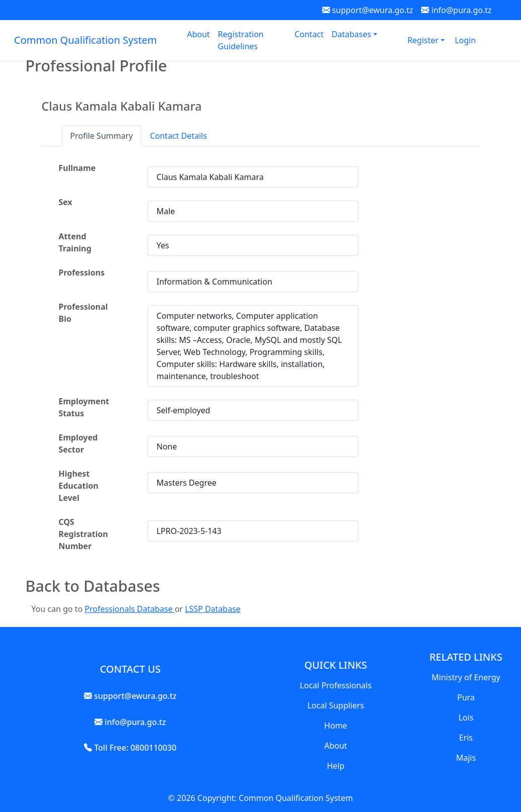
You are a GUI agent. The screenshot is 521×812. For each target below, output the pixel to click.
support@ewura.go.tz (368, 10)
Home (336, 726)
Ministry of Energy (466, 677)
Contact (309, 34)
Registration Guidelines (241, 40)
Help (336, 766)
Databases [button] (352, 34)
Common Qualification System (85, 40)
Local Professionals (336, 685)
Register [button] (424, 40)
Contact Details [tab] (178, 136)
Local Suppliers (336, 705)
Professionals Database (129, 609)
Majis (466, 758)
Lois (466, 717)
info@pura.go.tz (456, 10)
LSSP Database (213, 609)
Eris (466, 738)
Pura (466, 697)
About (198, 34)
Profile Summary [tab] (102, 136)
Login (465, 40)
